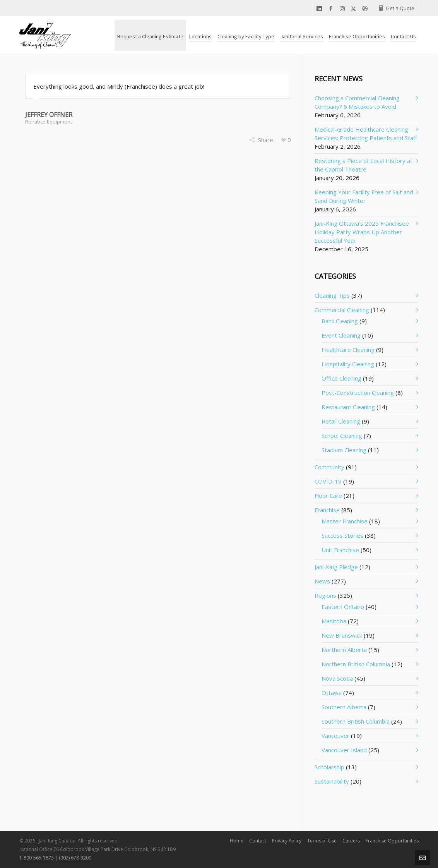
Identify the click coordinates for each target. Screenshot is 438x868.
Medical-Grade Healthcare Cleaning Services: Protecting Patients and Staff (366, 134)
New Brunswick (342, 635)
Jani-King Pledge (336, 567)
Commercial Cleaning (342, 310)
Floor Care (328, 496)
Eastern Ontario (343, 607)
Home (237, 841)
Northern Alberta (344, 650)
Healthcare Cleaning (348, 350)
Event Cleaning (341, 335)
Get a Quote (396, 8)
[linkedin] (320, 9)
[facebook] (332, 9)
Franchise (327, 510)
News (322, 581)
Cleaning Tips (332, 295)
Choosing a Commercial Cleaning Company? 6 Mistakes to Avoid (357, 102)
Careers (351, 841)
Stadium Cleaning (344, 450)
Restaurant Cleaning (348, 407)
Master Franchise (345, 521)
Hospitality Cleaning (348, 364)
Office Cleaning (341, 378)
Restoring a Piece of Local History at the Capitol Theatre (364, 165)
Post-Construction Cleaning (358, 393)
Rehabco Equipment (49, 122)
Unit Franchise (340, 550)
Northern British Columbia (356, 664)
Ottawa (332, 693)
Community (329, 467)
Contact (258, 841)
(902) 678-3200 (75, 858)
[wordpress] (366, 9)
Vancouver (335, 736)
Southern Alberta (344, 707)
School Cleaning (342, 436)
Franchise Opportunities (392, 841)
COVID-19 (328, 481)
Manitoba (334, 621)
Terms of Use (322, 841)
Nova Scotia (337, 678)
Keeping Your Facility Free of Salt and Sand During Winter (364, 196)
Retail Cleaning (341, 421)
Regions (325, 595)
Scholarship (329, 767)
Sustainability (332, 781)
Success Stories (342, 535)
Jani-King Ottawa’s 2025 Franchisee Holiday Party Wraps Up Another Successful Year (362, 232)
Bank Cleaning (340, 321)
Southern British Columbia (356, 721)
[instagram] (343, 9)
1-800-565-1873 (37, 858)
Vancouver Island (344, 750)
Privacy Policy (287, 841)
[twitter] (355, 9)
